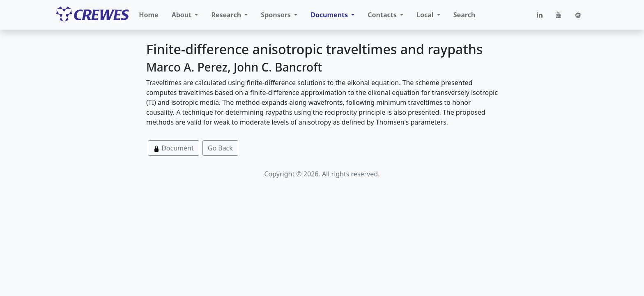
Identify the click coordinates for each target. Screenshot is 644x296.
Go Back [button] (220, 148)
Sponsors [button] (277, 15)
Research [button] (227, 15)
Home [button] (148, 15)
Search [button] (464, 15)
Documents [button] (330, 15)
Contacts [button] (383, 15)
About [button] (183, 15)
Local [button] (426, 15)
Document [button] (174, 148)
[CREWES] (92, 15)
